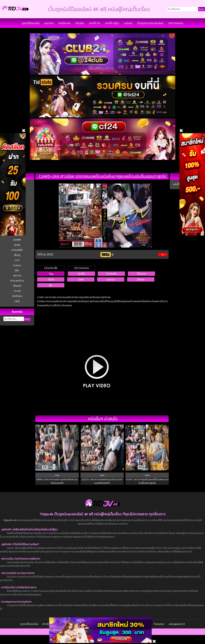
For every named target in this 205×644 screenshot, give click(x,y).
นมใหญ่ (128, 23)
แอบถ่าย (49, 23)
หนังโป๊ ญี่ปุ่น (112, 23)
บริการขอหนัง (176, 23)
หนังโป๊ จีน (95, 23)
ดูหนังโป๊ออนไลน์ (31, 23)
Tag (51, 274)
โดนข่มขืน (111, 274)
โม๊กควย (141, 274)
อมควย (111, 279)
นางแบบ (17, 265)
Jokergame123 (177, 624)
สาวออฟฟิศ (17, 250)
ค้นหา (27, 319)
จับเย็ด (81, 274)
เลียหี (81, 279)
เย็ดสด (141, 279)
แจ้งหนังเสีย (51, 268)
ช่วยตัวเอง (17, 296)
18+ (51, 285)
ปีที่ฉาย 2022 (45, 254)
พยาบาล (17, 276)
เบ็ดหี (51, 279)
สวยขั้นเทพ (64, 23)
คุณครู (17, 245)
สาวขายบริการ (17, 281)
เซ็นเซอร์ (17, 286)
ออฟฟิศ (17, 240)
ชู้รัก (17, 270)
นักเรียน (80, 23)
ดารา (17, 260)
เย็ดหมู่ (17, 255)
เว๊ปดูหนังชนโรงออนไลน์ (150, 23)
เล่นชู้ (17, 301)
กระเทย (17, 291)
